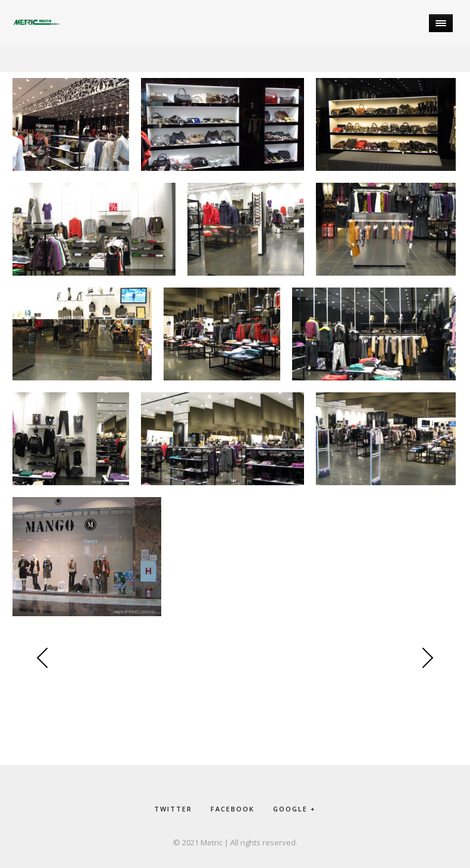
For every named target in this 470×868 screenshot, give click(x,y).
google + (294, 809)
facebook (233, 809)
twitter (173, 809)
